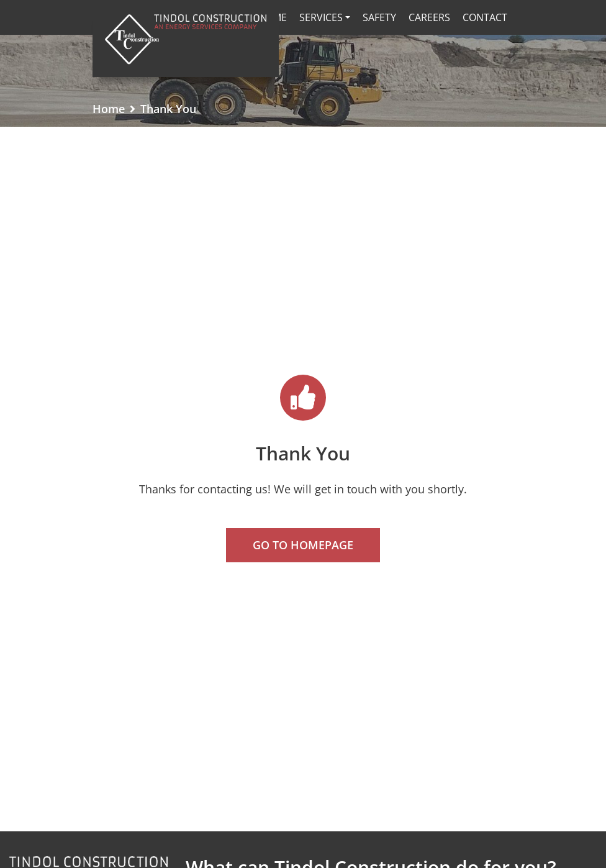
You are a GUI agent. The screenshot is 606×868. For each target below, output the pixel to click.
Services (321, 17)
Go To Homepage (303, 545)
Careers (429, 17)
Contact (485, 17)
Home (109, 109)
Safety (379, 17)
